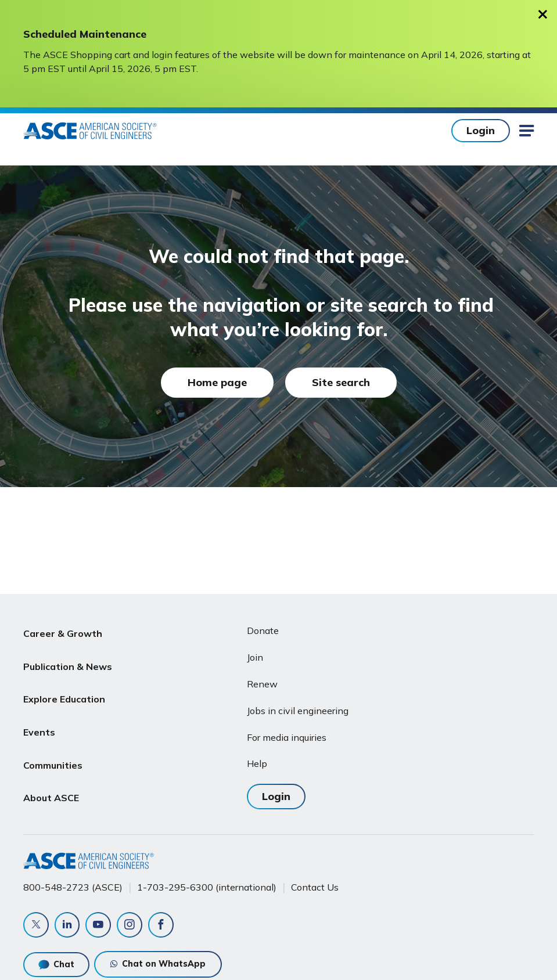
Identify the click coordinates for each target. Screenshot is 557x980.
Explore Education (64, 687)
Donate (263, 630)
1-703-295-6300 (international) (207, 887)
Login (481, 130)
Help (257, 763)
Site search (341, 382)
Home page (217, 382)
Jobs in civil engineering (298, 711)
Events (39, 715)
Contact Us (315, 887)
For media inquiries (287, 737)
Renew (262, 684)
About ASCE (51, 770)
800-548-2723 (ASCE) (73, 887)
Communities (53, 743)
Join (255, 657)
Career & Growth (63, 631)
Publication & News (68, 659)
